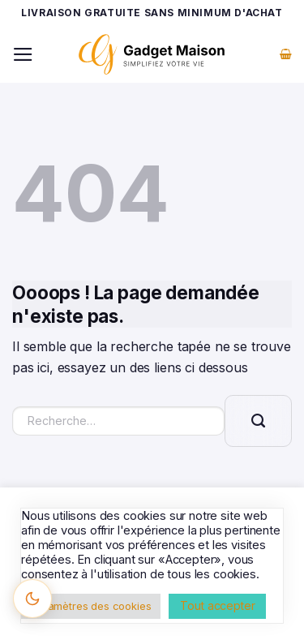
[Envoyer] (258, 421)
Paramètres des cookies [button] (91, 606)
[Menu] (23, 54)
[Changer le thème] (32, 599)
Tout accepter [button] (217, 605)
